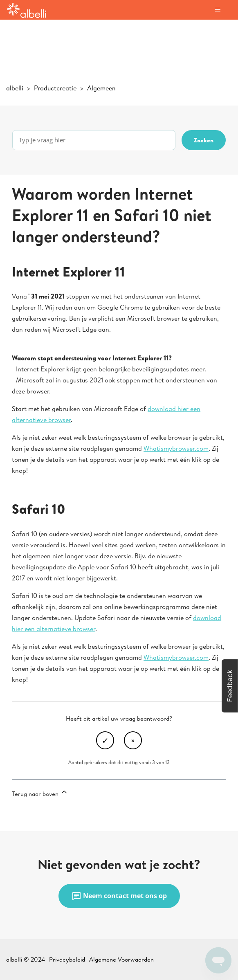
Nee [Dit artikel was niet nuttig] (133, 740)
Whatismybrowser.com (176, 448)
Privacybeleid (67, 959)
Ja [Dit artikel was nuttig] (105, 740)
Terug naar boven (40, 793)
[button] (230, 686)
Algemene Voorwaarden (121, 959)
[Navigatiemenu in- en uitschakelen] (217, 10)
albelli (15, 88)
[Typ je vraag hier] (94, 140)
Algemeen (101, 88)
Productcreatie (55, 88)
